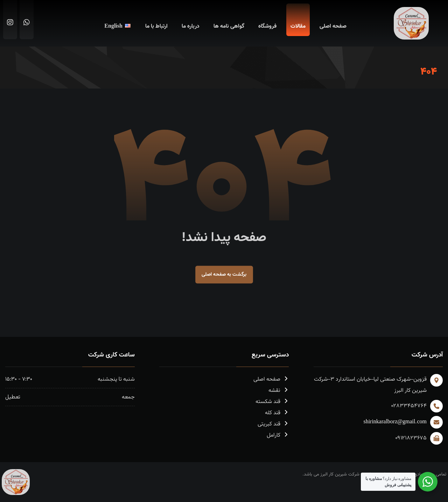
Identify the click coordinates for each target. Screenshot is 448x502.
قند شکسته (272, 402)
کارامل (278, 435)
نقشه (279, 391)
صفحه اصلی (271, 379)
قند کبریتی (273, 424)
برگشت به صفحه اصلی (224, 274)
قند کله (277, 413)
